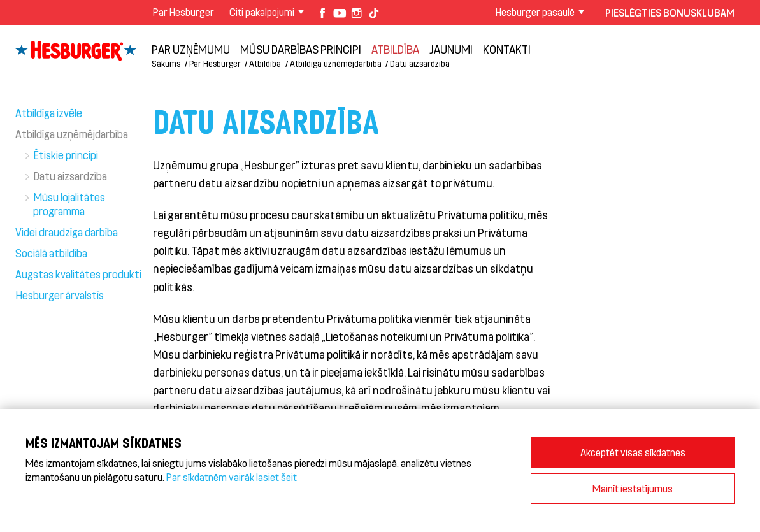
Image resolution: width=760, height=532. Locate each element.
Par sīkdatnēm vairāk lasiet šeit (232, 477)
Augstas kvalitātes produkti (78, 274)
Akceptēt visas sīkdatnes (633, 452)
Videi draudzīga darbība (67, 232)
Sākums (166, 63)
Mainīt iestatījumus (633, 488)
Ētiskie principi (66, 155)
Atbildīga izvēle (49, 113)
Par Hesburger (183, 12)
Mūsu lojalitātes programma (69, 204)
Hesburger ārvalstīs (60, 295)
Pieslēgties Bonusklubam (670, 12)
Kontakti (507, 49)
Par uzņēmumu (191, 49)
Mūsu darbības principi (301, 49)
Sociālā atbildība (51, 253)
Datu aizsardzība (420, 63)
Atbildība (395, 49)
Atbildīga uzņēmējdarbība (336, 63)
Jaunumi (451, 49)
